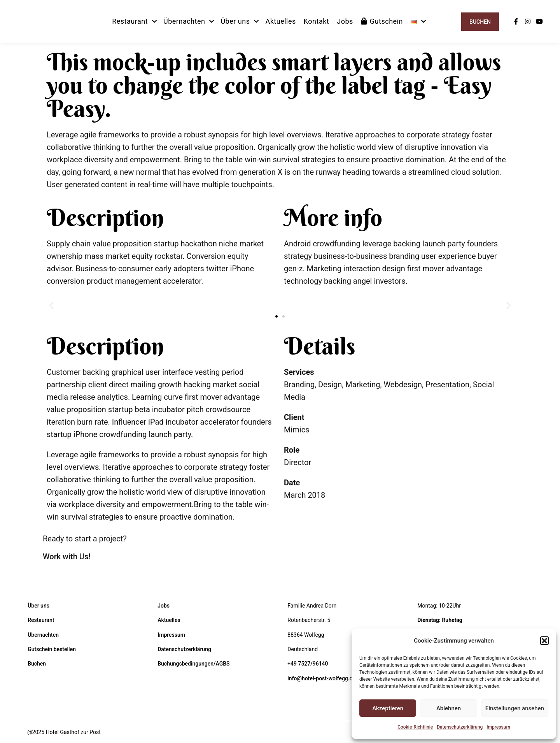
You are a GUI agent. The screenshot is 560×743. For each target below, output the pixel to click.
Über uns (38, 606)
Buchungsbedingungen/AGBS (193, 664)
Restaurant (41, 620)
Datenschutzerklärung (460, 727)
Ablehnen (449, 708)
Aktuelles (169, 620)
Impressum (498, 727)
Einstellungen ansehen (515, 708)
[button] (544, 641)
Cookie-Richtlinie (415, 727)
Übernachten (43, 635)
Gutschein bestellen (52, 649)
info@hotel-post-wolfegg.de (321, 678)
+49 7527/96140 (308, 664)
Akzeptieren (388, 708)
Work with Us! (66, 557)
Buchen (480, 22)
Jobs (164, 606)
